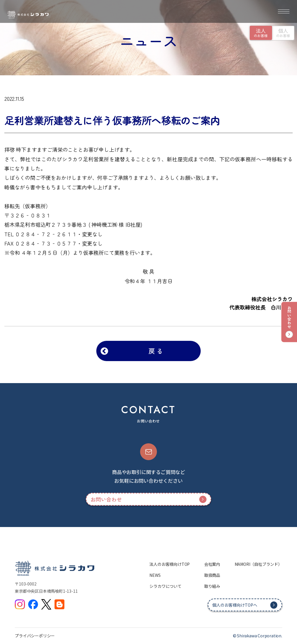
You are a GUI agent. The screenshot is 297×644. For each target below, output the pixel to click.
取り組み (212, 586)
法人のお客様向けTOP (170, 564)
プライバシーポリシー (35, 636)
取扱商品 (212, 575)
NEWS (155, 575)
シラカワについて (165, 586)
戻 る (156, 351)
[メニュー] (284, 12)
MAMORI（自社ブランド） (258, 564)
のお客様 (261, 32)
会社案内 (212, 564)
